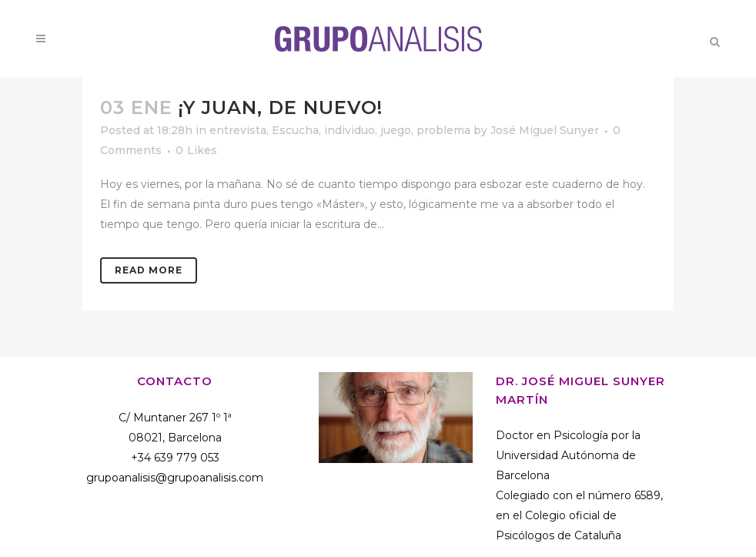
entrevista (238, 130)
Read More (149, 270)
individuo (350, 130)
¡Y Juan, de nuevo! (281, 107)
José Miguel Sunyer (545, 130)
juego (396, 130)
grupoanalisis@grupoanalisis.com (175, 478)
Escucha (295, 130)
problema (443, 130)
